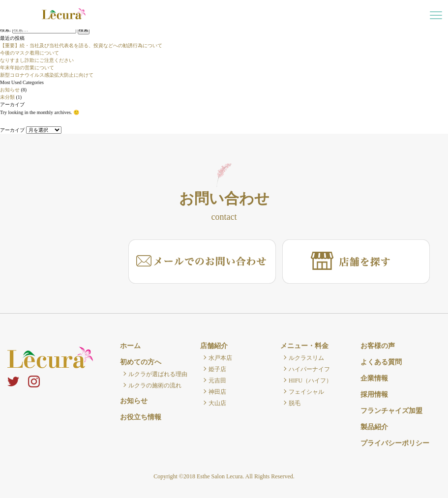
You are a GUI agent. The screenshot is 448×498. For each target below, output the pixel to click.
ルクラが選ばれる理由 (158, 374)
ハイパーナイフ (309, 369)
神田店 (217, 392)
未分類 (7, 97)
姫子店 (217, 369)
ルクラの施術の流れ (155, 385)
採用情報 (374, 395)
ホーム (130, 346)
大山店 (217, 403)
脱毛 (295, 403)
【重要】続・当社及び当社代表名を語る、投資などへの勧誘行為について (81, 45)
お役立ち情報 (141, 417)
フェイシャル (306, 392)
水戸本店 (220, 358)
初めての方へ (141, 362)
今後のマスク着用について (30, 53)
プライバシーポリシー (395, 443)
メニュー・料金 (304, 346)
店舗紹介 (214, 346)
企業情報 (374, 378)
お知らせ (10, 90)
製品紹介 (374, 427)
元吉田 (217, 381)
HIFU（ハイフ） (310, 381)
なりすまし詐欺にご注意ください (37, 60)
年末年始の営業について (27, 68)
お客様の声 (378, 346)
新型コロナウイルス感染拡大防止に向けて (47, 75)
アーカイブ (12, 130)
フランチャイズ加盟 (391, 411)
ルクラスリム (306, 358)
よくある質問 (381, 362)
